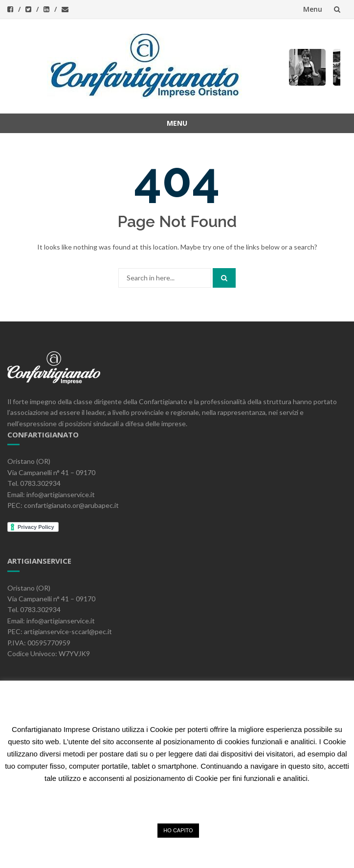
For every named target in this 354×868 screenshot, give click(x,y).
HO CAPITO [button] (178, 830)
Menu (313, 9)
